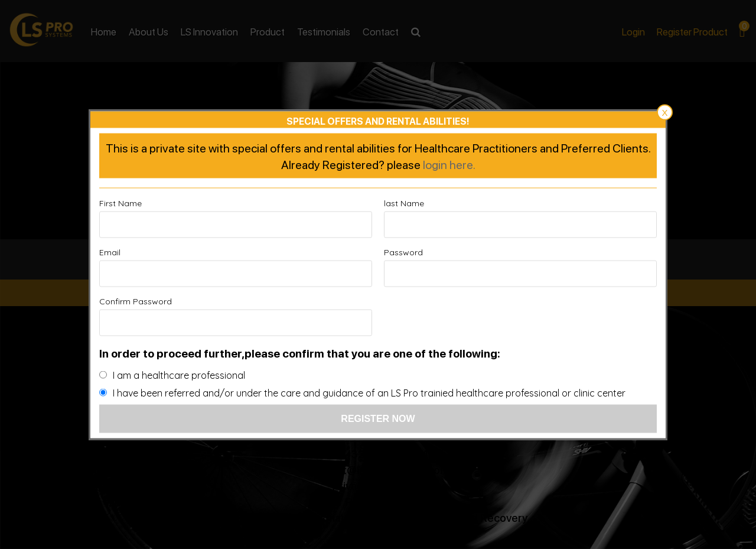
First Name (120, 203)
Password (403, 252)
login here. (449, 164)
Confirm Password (136, 301)
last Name (404, 203)
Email (110, 252)
